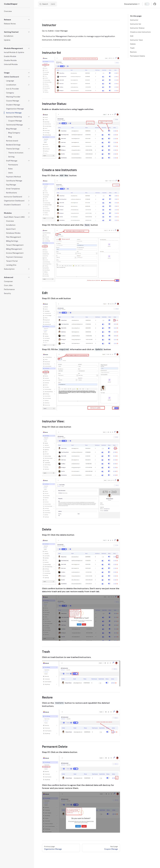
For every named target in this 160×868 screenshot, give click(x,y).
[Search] (47, 4)
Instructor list (136, 24)
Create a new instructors (140, 32)
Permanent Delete (138, 56)
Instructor (134, 20)
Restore (133, 52)
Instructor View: (137, 40)
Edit (132, 36)
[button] (17, 20)
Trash (132, 48)
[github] (155, 4)
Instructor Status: (137, 28)
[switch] (147, 4)
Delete (133, 44)
